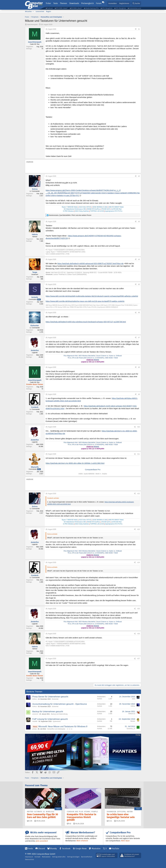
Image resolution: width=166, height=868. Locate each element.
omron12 (35, 714)
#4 (139, 259)
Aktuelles (28, 11)
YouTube (116, 849)
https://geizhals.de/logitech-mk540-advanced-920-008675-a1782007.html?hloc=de (90, 263)
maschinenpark (32, 24)
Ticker (48, 3)
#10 (138, 427)
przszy (35, 729)
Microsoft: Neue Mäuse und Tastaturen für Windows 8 (63, 726)
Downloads (74, 3)
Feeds (30, 849)
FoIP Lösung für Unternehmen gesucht (50, 719)
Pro (39, 299)
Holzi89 (35, 721)
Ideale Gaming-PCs (92, 8)
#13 (138, 529)
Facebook (66, 849)
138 (30, 821)
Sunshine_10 (131, 729)
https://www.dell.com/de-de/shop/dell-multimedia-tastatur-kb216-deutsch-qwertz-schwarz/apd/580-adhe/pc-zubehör (92, 296)
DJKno (35, 699)
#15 (138, 609)
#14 (138, 562)
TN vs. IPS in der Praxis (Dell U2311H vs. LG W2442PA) (86, 358)
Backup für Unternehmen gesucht (48, 712)
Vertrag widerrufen (59, 857)
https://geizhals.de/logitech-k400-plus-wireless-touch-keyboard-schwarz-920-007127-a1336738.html (86, 322)
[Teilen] (136, 29)
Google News (81, 849)
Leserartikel (40, 11)
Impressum (29, 857)
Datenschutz (30, 859)
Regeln (49, 11)
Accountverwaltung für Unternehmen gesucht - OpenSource (60, 704)
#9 (139, 394)
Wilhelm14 (132, 714)
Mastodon (96, 849)
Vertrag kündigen (73, 857)
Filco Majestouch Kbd (71, 356)
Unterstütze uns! (135, 8)
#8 (139, 367)
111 (109, 821)
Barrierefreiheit (87, 857)
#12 (138, 494)
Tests (55, 3)
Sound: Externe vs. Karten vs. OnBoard (109, 356)
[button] (33, 12)
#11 (138, 454)
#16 (138, 634)
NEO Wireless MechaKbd (87, 356)
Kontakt (37, 857)
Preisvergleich (87, 3)
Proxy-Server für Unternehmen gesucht (50, 697)
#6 (139, 313)
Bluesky (53, 849)
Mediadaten (46, 857)
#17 (138, 659)
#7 (139, 338)
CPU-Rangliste (121, 8)
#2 (139, 176)
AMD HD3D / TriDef (111, 358)
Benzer (133, 721)
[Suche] (136, 3)
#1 (139, 29)
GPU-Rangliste (107, 8)
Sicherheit (55, 699)
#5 (139, 284)
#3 (139, 222)
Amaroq (96, 360)
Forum (99, 3)
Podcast (50, 8)
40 (69, 824)
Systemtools (57, 721)
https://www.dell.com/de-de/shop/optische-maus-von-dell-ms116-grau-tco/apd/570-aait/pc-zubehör (85, 301)
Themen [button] (63, 3)
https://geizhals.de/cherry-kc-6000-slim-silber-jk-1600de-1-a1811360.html (75, 463)
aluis (134, 699)
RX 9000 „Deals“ (77, 8)
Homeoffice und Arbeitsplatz (56, 729)
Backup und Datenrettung (59, 714)
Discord (42, 849)
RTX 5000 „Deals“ (62, 8)
